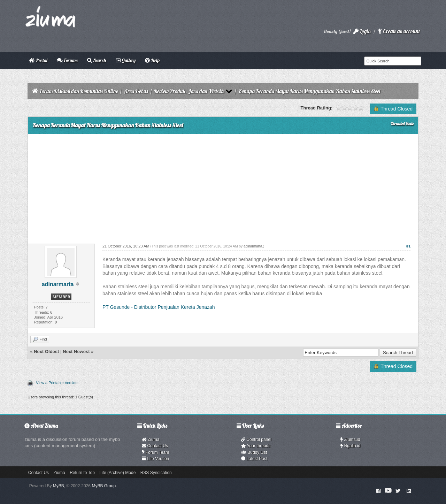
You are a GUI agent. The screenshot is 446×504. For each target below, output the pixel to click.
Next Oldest (46, 352)
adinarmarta (58, 284)
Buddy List (254, 452)
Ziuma (151, 440)
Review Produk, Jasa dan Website (189, 91)
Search (97, 60)
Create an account (399, 31)
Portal (38, 60)
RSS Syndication (156, 473)
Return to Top (82, 473)
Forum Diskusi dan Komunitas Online (79, 91)
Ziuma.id (350, 440)
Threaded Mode (402, 124)
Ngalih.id (351, 446)
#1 (408, 246)
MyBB (59, 486)
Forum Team (155, 452)
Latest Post (254, 459)
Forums (67, 60)
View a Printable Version (57, 383)
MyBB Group (104, 486)
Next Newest (76, 352)
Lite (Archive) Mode (117, 473)
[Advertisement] (223, 186)
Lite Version (155, 459)
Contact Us (155, 446)
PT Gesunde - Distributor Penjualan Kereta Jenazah (159, 307)
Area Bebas (136, 91)
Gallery (126, 60)
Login (362, 31)
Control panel (256, 440)
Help (152, 60)
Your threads (256, 446)
